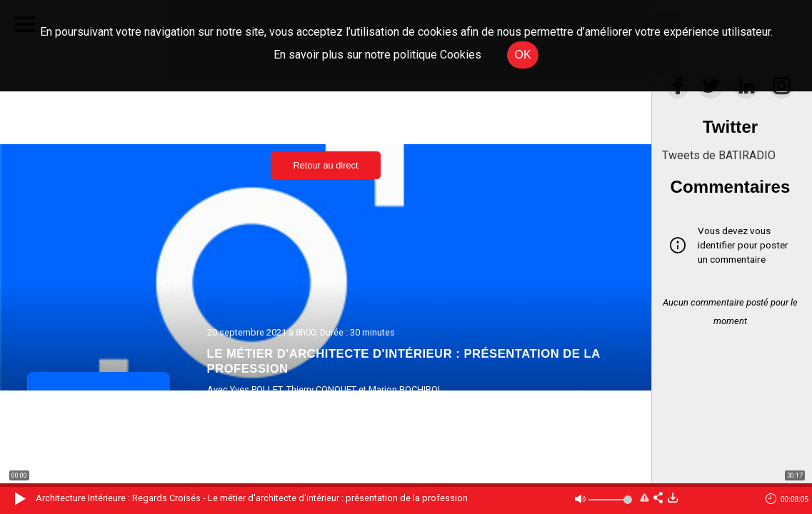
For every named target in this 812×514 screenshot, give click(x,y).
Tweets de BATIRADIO (719, 155)
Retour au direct (325, 165)
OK (522, 55)
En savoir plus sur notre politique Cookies (377, 55)
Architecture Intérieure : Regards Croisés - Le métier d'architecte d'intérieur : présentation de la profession (252, 498)
